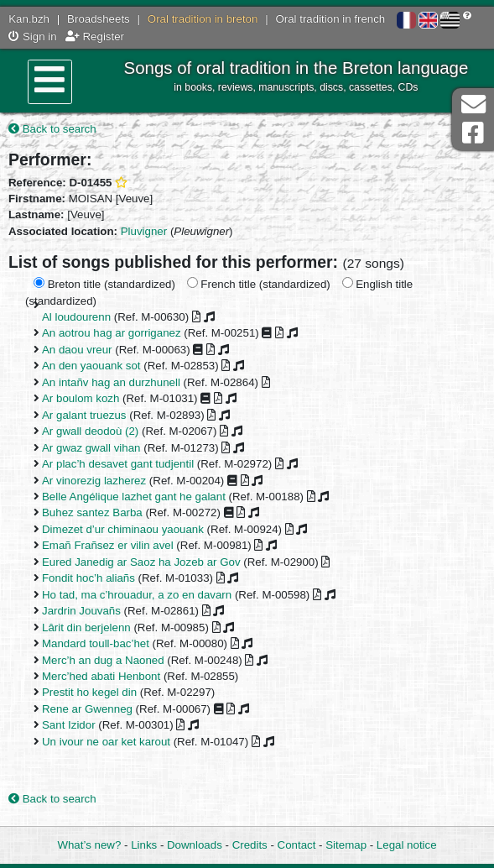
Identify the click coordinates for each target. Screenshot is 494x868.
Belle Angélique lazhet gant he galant (134, 497)
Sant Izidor (69, 725)
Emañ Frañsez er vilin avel (108, 545)
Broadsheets (99, 19)
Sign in (32, 37)
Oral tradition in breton (203, 19)
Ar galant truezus (84, 415)
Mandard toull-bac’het (96, 643)
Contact (297, 845)
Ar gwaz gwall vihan (91, 448)
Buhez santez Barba (92, 512)
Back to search (52, 129)
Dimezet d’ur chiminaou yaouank (123, 529)
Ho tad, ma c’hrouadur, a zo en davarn (137, 595)
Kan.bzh (29, 19)
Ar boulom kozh (81, 398)
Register (95, 37)
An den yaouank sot (91, 366)
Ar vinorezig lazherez (94, 481)
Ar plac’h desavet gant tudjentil (118, 464)
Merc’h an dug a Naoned (103, 660)
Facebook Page (473, 133)
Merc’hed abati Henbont (101, 676)
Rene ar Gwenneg (87, 709)
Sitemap (346, 845)
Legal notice (407, 845)
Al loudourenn (76, 317)
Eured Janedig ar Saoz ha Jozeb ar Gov (141, 562)
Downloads (195, 845)
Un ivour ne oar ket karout (106, 742)
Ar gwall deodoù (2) (90, 431)
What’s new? (89, 845)
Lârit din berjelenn (86, 627)
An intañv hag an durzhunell (111, 382)
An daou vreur (77, 350)
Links (144, 845)
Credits (250, 845)
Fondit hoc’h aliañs (88, 578)
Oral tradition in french (330, 19)
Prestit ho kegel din (89, 692)
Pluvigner (144, 231)
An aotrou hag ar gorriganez (112, 333)
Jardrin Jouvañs (81, 611)
